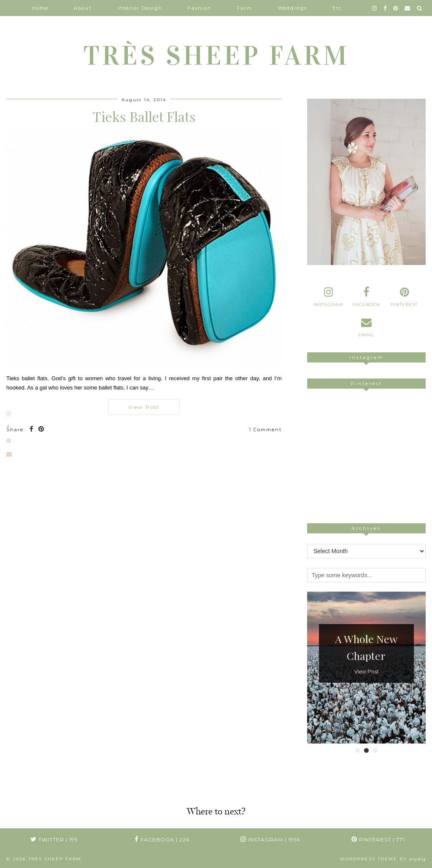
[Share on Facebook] (32, 430)
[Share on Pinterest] (42, 430)
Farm (245, 8)
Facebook (162, 840)
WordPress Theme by (383, 859)
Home (40, 8)
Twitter (54, 840)
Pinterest (378, 840)
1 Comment (265, 430)
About (83, 8)
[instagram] (375, 8)
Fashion (200, 8)
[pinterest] (396, 8)
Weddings (292, 8)
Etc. (338, 8)
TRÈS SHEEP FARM (216, 56)
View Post (144, 407)
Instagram (270, 840)
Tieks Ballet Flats (144, 116)
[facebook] (385, 8)
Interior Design (140, 8)
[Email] (408, 8)
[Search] (420, 8)
